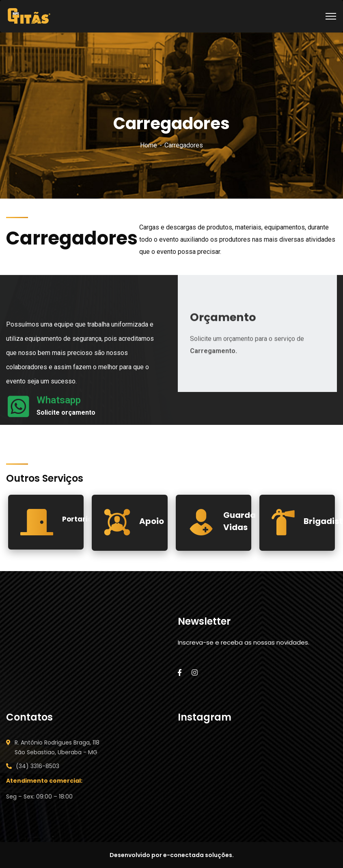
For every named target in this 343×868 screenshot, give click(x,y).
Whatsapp (59, 400)
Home (149, 145)
